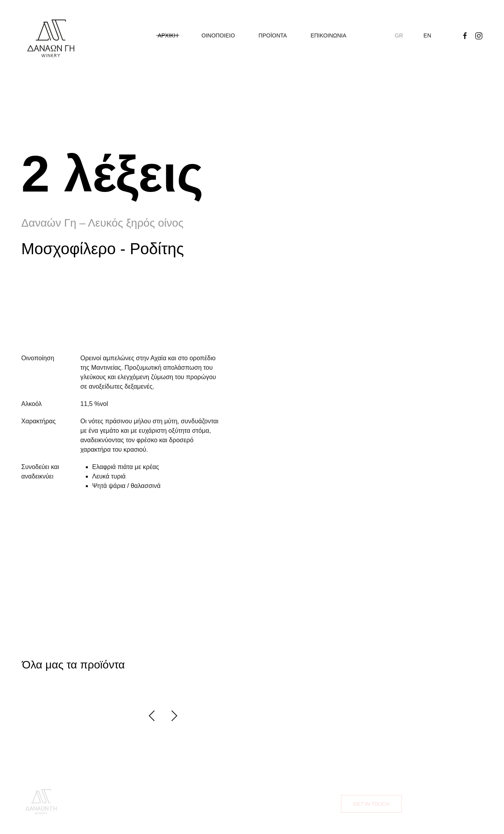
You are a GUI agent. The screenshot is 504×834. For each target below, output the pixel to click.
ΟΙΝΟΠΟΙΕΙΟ (218, 35)
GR (399, 35)
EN (427, 35)
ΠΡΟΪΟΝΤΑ (273, 35)
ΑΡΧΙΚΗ (168, 35)
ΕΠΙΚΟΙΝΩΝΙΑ (329, 35)
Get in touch (371, 804)
